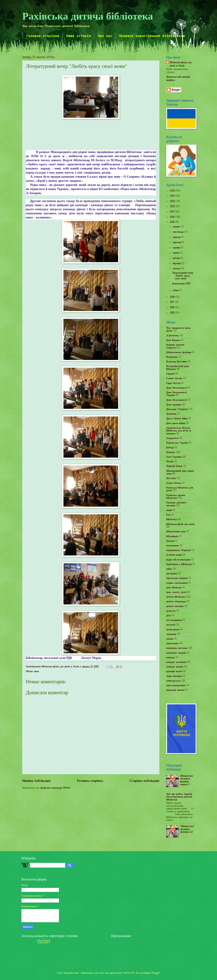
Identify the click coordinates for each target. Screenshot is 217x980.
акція (169, 510)
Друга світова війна (177, 419)
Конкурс (171, 452)
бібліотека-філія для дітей (180, 524)
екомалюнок (173, 630)
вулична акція (174, 555)
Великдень (172, 357)
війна (169, 569)
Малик (170, 462)
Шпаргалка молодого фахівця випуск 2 (187, 780)
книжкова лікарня (176, 653)
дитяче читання (175, 606)
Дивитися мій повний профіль (178, 79)
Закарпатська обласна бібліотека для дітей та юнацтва (179, 431)
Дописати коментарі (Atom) (55, 788)
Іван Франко (173, 340)
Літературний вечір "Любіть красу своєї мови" (183, 276)
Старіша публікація (144, 781)
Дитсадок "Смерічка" (177, 409)
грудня (177, 227)
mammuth (129, 973)
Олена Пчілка (174, 483)
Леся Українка (174, 457)
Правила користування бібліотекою (152, 36)
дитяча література (176, 602)
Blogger (156, 973)
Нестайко (171, 478)
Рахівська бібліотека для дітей (180, 489)
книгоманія (172, 644)
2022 (173, 207)
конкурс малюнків (176, 662)
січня (176, 290)
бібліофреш (172, 537)
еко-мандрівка (174, 620)
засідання (171, 634)
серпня (177, 248)
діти (168, 616)
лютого (177, 269)
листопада (179, 232)
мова (36, 672)
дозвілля (171, 611)
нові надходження (176, 686)
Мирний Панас (174, 466)
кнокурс (171, 658)
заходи (170, 639)
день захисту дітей (176, 592)
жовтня (177, 237)
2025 (173, 191)
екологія (171, 625)
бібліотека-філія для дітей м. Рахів (181, 64)
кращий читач (174, 672)
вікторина (172, 574)
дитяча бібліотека (176, 597)
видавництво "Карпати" (179, 550)
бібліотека (172, 520)
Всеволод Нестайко (177, 362)
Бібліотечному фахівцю (179, 353)
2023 (173, 201)
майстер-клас (173, 681)
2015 (173, 313)
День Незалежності (177, 388)
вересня (177, 243)
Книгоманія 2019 (181, 284)
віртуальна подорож (177, 578)
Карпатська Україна (177, 443)
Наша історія (78, 36)
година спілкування (177, 583)
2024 (173, 196)
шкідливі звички (175, 690)
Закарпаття (172, 438)
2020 (173, 217)
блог (169, 515)
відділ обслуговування (178, 560)
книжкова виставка (177, 648)
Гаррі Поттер (173, 383)
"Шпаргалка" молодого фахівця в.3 (187, 829)
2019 (173, 222)
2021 (173, 212)
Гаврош (170, 374)
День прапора (174, 405)
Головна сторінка (43, 36)
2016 (173, 308)
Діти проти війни (176, 423)
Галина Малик (174, 379)
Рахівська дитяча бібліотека (88, 16)
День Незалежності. (177, 400)
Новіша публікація (36, 781)
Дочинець (171, 414)
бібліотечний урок (176, 532)
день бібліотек (174, 588)
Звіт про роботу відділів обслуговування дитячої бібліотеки (179, 797)
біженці (170, 541)
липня (176, 253)
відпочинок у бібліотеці (179, 564)
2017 (172, 302)
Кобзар (170, 448)
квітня (177, 258)
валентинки (173, 546)
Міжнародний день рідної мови (180, 473)
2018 (173, 297)
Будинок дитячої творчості (175, 346)
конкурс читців (175, 667)
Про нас (105, 36)
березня (177, 264)
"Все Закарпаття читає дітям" (178, 330)
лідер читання (174, 676)
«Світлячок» (173, 336)
